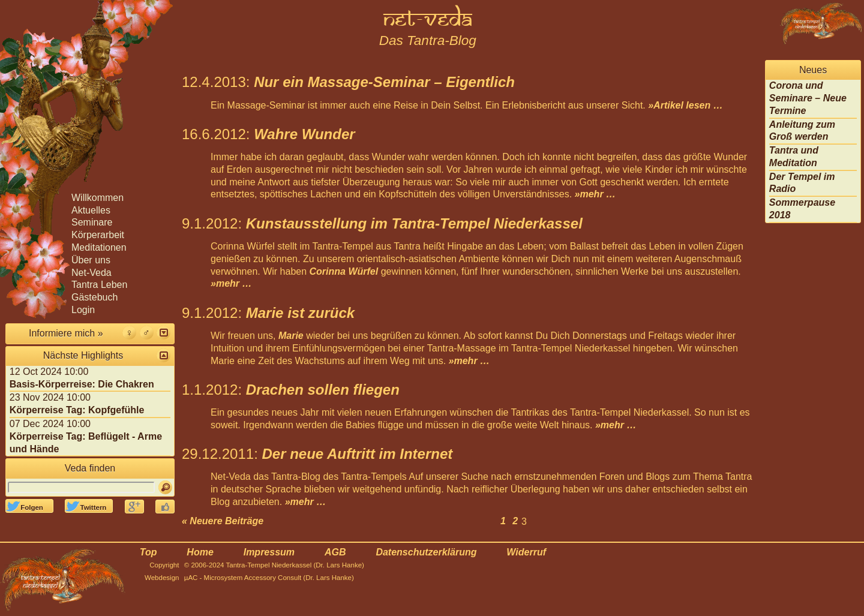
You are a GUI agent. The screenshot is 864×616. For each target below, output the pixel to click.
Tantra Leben (99, 285)
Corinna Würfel (344, 271)
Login (83, 310)
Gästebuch (94, 297)
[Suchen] (165, 487)
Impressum (269, 552)
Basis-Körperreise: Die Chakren (82, 384)
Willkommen (97, 198)
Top (148, 552)
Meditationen (99, 247)
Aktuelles (91, 210)
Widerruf (526, 552)
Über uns (91, 260)
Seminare (92, 222)
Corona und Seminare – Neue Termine (808, 98)
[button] (163, 333)
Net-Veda (91, 273)
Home (200, 552)
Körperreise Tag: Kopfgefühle (77, 410)
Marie (291, 336)
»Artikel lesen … (685, 105)
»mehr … (595, 194)
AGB (335, 552)
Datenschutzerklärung (426, 552)
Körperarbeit (98, 235)
